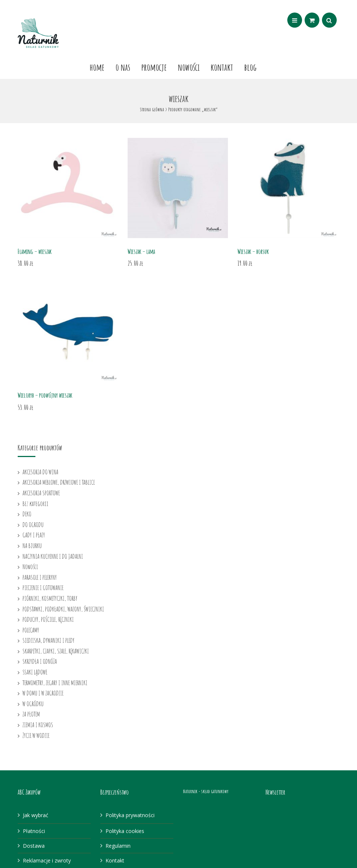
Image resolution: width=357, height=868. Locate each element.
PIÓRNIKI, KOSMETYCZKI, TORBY (50, 598)
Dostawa (34, 846)
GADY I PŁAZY (34, 535)
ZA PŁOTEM (31, 714)
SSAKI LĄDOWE (35, 672)
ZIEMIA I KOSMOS (38, 725)
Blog (250, 67)
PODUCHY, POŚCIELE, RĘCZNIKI (48, 619)
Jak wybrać (36, 815)
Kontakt (222, 67)
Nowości (189, 67)
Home (97, 67)
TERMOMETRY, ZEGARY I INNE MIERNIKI (55, 683)
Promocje (154, 67)
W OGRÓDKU (33, 704)
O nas (123, 67)
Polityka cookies (125, 831)
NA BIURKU (32, 545)
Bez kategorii (35, 503)
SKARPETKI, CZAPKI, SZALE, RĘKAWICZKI (56, 651)
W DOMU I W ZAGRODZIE (43, 693)
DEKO (27, 514)
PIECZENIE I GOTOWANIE (43, 588)
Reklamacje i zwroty (47, 860)
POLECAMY (31, 630)
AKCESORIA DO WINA (40, 472)
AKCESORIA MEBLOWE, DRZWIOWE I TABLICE (59, 482)
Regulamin (118, 846)
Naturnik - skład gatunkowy (206, 791)
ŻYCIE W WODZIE (36, 735)
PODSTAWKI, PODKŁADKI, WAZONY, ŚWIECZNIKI (63, 609)
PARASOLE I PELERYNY (40, 577)
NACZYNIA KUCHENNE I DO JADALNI (53, 556)
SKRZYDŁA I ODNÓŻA (40, 661)
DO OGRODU (33, 524)
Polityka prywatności (130, 815)
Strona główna (152, 109)
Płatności (34, 831)
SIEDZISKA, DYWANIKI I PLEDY (48, 640)
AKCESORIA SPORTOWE (41, 493)
